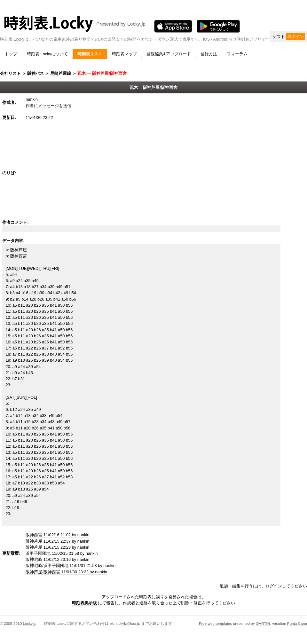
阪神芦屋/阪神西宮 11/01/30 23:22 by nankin (66, 572)
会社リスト (10, 73)
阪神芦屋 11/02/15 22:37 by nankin (57, 541)
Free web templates (215, 623)
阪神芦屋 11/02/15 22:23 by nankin (57, 547)
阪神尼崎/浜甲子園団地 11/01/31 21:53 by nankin (71, 565)
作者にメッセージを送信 (48, 106)
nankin (32, 99)
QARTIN (263, 623)
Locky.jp (29, 623)
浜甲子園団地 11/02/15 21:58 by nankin (62, 553)
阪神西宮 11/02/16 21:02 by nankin (57, 535)
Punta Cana (297, 623)
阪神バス (35, 73)
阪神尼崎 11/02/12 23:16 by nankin (57, 559)
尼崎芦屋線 (61, 73)
